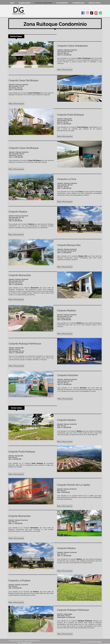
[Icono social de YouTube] (96, 13)
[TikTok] (92, 13)
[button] (31, 54)
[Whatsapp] (100, 13)
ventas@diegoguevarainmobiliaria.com (24, 641)
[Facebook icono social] (83, 13)
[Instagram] (87, 13)
